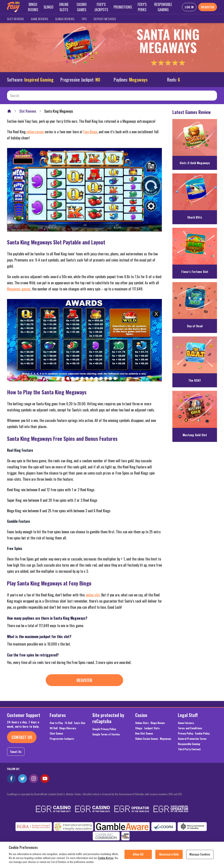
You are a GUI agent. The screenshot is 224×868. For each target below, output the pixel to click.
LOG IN (189, 7)
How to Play (56, 723)
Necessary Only (169, 857)
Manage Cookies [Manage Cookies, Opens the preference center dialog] (200, 857)
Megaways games (19, 289)
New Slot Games (144, 733)
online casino (35, 132)
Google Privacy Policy (104, 729)
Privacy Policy (185, 733)
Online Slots (64, 7)
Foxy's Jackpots (101, 7)
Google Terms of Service (106, 734)
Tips (84, 19)
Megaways (166, 739)
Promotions (123, 7)
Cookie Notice (106, 860)
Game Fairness (186, 723)
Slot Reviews (15, 19)
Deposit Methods (105, 19)
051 (180, 794)
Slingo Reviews (65, 19)
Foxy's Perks (142, 7)
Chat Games (56, 733)
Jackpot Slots (152, 728)
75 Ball (68, 723)
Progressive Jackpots (62, 739)
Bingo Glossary (68, 728)
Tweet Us (16, 751)
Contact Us (22, 737)
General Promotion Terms (192, 739)
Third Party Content (189, 749)
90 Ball (54, 728)
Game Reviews (39, 19)
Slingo (48, 7)
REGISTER (208, 7)
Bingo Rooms (33, 7)
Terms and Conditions (190, 728)
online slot (93, 595)
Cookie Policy (202, 733)
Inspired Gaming (39, 80)
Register (84, 680)
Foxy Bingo (90, 132)
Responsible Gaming (163, 7)
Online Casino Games (147, 739)
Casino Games (82, 7)
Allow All (138, 857)
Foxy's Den (80, 723)
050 (171, 794)
